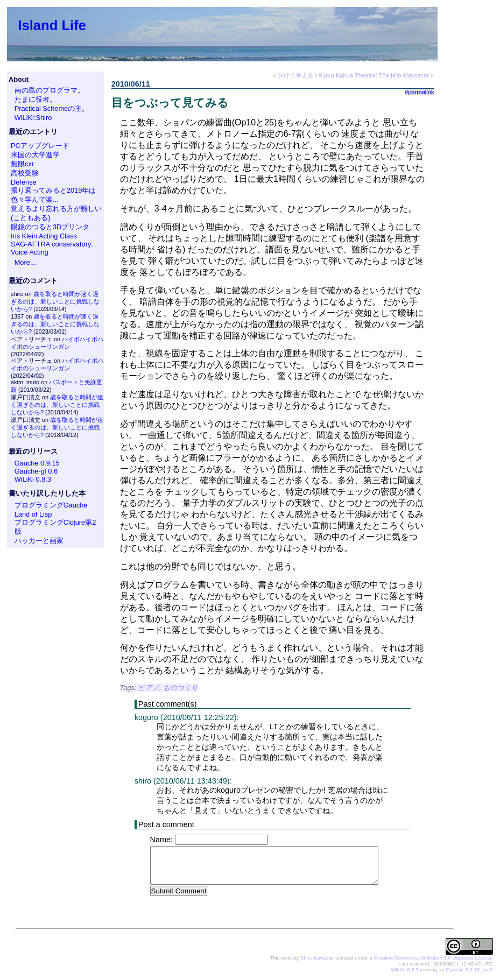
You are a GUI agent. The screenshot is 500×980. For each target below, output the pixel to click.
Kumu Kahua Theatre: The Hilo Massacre (374, 75)
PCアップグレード (40, 146)
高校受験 (25, 173)
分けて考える (295, 75)
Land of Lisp (33, 514)
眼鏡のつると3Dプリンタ (50, 227)
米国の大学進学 (35, 155)
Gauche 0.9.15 (37, 463)
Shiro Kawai (314, 958)
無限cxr (22, 164)
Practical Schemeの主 (48, 108)
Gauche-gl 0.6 (36, 471)
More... (25, 262)
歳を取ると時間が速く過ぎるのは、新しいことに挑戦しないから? (55, 301)
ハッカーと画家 (39, 541)
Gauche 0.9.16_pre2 (469, 970)
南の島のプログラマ (46, 90)
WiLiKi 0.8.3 (33, 479)
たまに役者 (32, 99)
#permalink (420, 92)
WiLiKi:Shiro (33, 118)
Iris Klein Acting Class (44, 236)
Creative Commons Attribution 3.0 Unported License (433, 958)
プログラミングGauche (51, 505)
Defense (24, 182)
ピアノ (149, 688)
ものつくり (181, 688)
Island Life (52, 25)
